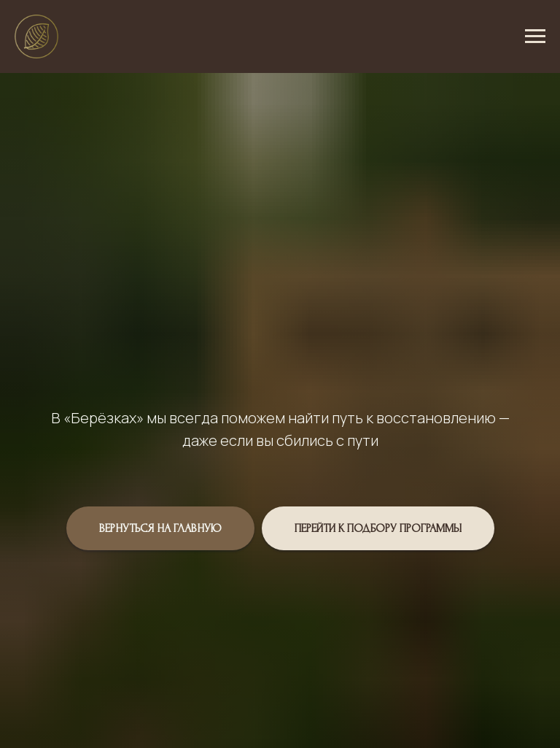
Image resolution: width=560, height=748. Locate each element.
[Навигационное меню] (535, 36)
